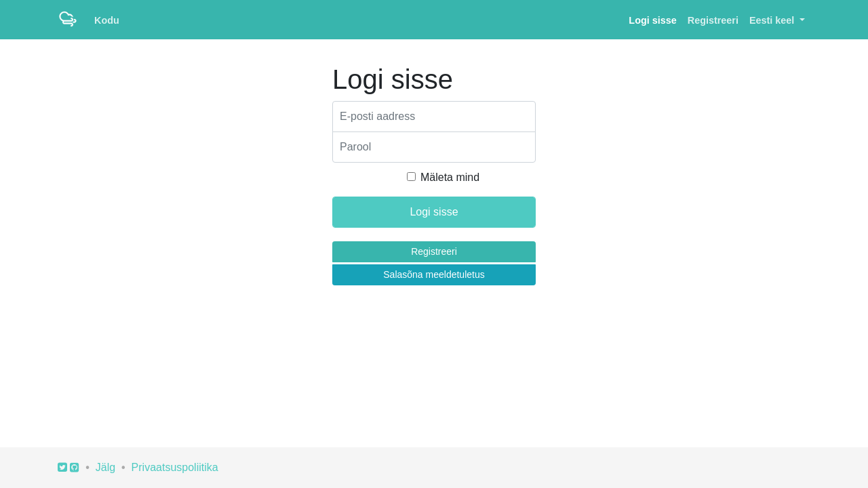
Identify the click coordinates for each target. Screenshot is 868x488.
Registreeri (713, 20)
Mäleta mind (450, 177)
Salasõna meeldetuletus (434, 274)
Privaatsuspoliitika (175, 467)
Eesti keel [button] (773, 20)
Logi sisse (652, 20)
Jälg (105, 467)
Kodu (107, 20)
